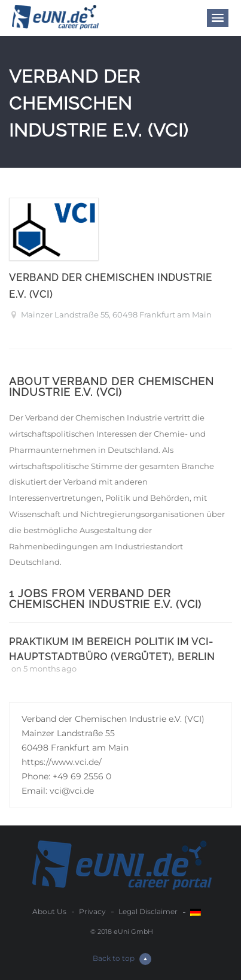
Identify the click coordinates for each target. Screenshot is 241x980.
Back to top (122, 959)
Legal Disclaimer (148, 911)
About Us (49, 911)
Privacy (92, 911)
